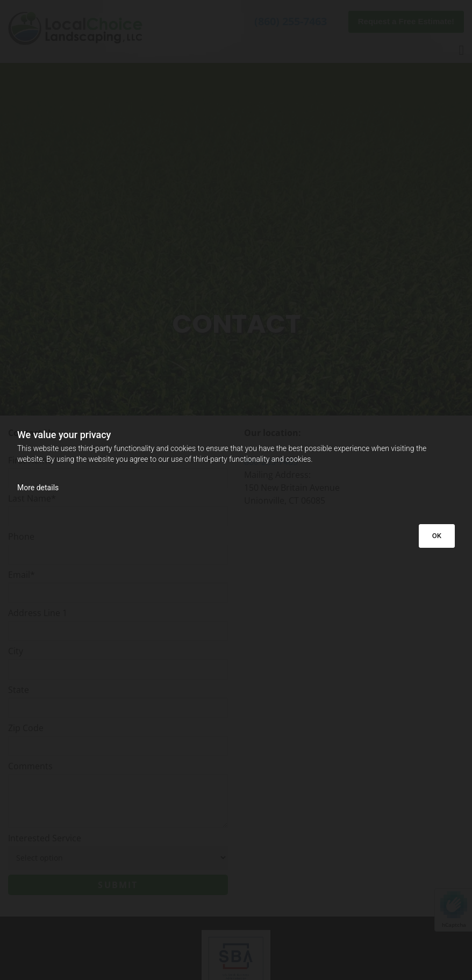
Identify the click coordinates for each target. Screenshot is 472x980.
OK (437, 536)
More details (38, 488)
